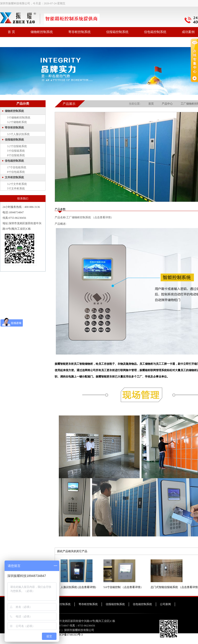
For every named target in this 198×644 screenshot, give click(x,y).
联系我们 (14, 42)
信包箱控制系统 (155, 32)
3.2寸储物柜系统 (17, 122)
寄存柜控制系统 (80, 32)
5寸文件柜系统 (16, 189)
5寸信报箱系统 (16, 151)
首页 (151, 104)
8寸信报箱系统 (16, 155)
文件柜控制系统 (14, 177)
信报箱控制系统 (117, 32)
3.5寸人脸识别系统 (18, 134)
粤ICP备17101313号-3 (70, 635)
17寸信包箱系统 (17, 167)
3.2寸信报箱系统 (17, 146)
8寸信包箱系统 (16, 172)
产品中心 (167, 104)
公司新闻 (165, 604)
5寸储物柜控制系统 (19, 118)
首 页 (11, 32)
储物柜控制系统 (42, 32)
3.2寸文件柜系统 (17, 184)
